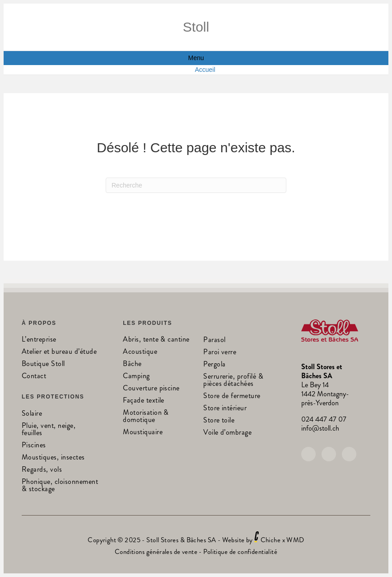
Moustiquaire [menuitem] (143, 433)
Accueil (205, 70)
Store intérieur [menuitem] (225, 409)
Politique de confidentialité (240, 552)
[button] (308, 454)
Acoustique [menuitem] (140, 352)
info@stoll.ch (320, 428)
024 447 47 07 (324, 419)
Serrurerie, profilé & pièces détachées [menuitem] (233, 381)
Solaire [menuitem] (32, 414)
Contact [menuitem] (34, 377)
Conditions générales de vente (156, 552)
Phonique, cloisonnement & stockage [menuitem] (60, 486)
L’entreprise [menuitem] (39, 340)
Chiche (271, 540)
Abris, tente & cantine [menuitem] (156, 340)
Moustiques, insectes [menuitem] (53, 458)
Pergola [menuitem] (214, 365)
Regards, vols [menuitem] (42, 470)
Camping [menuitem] (136, 377)
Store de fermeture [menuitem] (232, 396)
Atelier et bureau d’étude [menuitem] (59, 352)
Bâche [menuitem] (132, 364)
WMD (295, 540)
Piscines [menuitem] (34, 446)
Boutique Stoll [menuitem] (43, 364)
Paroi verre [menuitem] (220, 353)
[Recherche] (196, 185)
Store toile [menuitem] (219, 421)
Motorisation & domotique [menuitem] (146, 417)
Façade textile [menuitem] (144, 401)
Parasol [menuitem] (214, 340)
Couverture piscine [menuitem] (151, 389)
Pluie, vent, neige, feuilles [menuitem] (49, 430)
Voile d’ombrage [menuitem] (227, 433)
